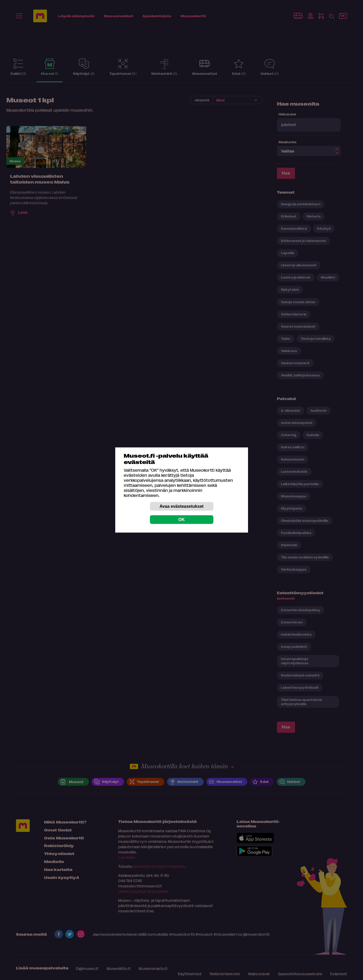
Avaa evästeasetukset (182, 506)
